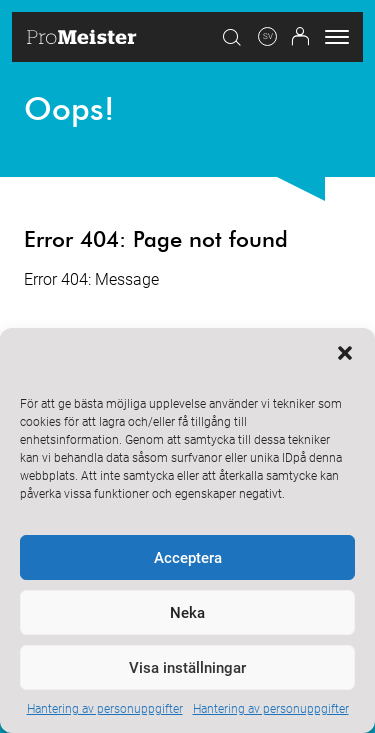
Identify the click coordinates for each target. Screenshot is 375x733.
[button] (345, 353)
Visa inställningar (187, 668)
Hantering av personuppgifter (105, 709)
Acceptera (188, 558)
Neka (187, 613)
